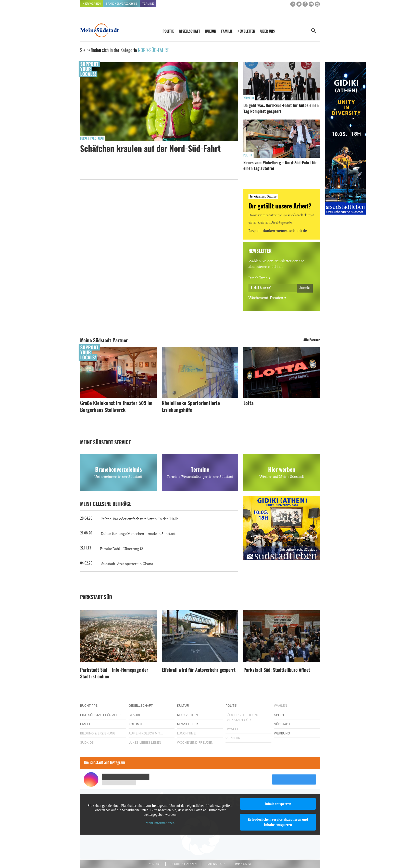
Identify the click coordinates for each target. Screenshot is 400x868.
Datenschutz (216, 864)
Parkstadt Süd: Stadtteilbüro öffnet (277, 670)
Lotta (248, 404)
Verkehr (249, 98)
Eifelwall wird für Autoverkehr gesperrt (199, 670)
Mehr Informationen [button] (160, 823)
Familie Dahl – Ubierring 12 (122, 549)
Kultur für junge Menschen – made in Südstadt (138, 534)
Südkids (87, 743)
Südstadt (282, 724)
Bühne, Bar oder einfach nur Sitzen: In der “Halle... (141, 519)
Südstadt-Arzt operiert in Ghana (127, 564)
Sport (279, 715)
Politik (168, 32)
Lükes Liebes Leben (92, 139)
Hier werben (92, 4)
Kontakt (155, 864)
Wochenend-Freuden (266, 298)
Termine (148, 4)
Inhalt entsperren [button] (278, 804)
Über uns (267, 32)
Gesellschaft (189, 32)
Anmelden (305, 288)
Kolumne (136, 724)
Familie (227, 32)
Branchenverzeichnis (122, 4)
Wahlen (280, 706)
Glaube (135, 715)
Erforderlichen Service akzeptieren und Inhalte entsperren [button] (278, 822)
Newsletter (246, 32)
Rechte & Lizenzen (184, 864)
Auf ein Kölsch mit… (146, 733)
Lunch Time (258, 278)
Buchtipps (89, 706)
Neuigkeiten (187, 715)
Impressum (243, 864)
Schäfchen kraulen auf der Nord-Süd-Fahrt (150, 149)
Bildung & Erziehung (98, 733)
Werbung (282, 733)
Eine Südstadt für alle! (100, 715)
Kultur (211, 32)
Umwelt (232, 729)
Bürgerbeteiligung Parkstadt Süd (242, 718)
